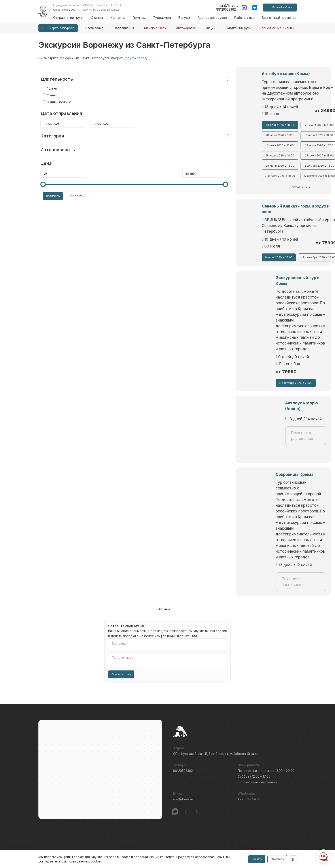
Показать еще (231, 181)
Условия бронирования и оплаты (200, 777)
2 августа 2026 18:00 (263, 160)
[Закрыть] (293, 859)
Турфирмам (166, 18)
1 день (50, 79)
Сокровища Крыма (191, 414)
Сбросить (72, 186)
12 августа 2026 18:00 (263, 170)
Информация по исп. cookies (242, 841)
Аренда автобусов (214, 18)
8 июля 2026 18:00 (202, 140)
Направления (124, 28)
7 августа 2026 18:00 (201, 170)
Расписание (95, 28)
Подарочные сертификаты (59, 794)
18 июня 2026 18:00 (201, 119)
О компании (183, 753)
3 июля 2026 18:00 (263, 129)
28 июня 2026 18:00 (201, 129)
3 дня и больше (57, 92)
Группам (144, 18)
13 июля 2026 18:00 (263, 140)
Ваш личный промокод (279, 18)
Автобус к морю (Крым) (196, 74)
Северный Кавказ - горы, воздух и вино (211, 200)
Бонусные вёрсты (118, 761)
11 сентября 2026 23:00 (201, 326)
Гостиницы (113, 802)
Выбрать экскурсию (58, 28)
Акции (211, 28)
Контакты (123, 18)
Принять (256, 859)
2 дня (49, 85)
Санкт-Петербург (72, 10)
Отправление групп (76, 18)
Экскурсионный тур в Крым (200, 269)
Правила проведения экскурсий (199, 785)
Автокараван (186, 28)
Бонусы (187, 18)
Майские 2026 (155, 28)
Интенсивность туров (191, 802)
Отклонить (277, 859)
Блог (244, 753)
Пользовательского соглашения (60, 847)
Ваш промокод (116, 794)
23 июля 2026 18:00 (263, 150)
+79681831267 (248, 690)
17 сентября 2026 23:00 (263, 240)
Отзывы (104, 18)
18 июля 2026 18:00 (201, 150)
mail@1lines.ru (227, 6)
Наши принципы (186, 761)
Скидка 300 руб (238, 28)
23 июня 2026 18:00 (263, 119)
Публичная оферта (53, 753)
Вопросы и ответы (119, 753)
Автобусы (112, 785)
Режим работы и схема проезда (63, 769)
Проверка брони (51, 761)
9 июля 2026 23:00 (202, 240)
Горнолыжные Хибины (277, 28)
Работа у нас (245, 18)
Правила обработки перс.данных (245, 849)
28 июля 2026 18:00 (201, 160)
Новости (181, 769)
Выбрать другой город (129, 58)
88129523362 (226, 9)
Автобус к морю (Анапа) (197, 346)
